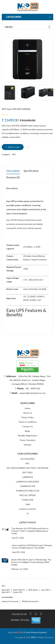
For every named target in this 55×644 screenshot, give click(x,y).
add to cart (13, 147)
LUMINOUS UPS (28, 486)
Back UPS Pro (19, 590)
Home (27, 408)
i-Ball (28, 504)
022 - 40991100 (33, 388)
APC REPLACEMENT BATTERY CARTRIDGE (27, 468)
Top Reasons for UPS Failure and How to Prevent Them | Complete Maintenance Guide (30, 531)
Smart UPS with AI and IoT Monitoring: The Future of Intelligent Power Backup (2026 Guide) (31, 562)
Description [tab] (13, 171)
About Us (28, 413)
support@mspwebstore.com (32, 393)
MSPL (34, 637)
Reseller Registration (28, 436)
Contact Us (28, 426)
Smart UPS (18, 592)
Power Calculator (28, 440)
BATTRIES (28, 472)
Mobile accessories (30, 601)
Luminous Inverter (27, 509)
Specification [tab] (31, 171)
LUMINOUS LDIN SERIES (28, 482)
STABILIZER (27, 500)
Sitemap (27, 445)
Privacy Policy (27, 417)
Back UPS (6, 590)
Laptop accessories (10, 601)
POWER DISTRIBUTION (28, 491)
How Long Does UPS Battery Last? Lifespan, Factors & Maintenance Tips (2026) (32, 546)
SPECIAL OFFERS (27, 495)
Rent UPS (6, 592)
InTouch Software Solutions (35, 632)
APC (14, 154)
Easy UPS (45, 590)
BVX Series (33, 590)
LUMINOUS (28, 477)
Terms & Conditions (27, 422)
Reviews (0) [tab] (13, 177)
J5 (28, 513)
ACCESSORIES (28, 459)
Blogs (27, 431)
